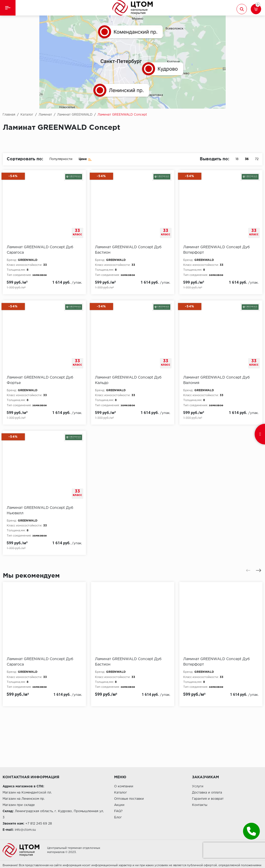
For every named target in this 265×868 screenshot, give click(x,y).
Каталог (121, 793)
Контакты (200, 805)
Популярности (61, 159)
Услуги (198, 786)
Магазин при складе (19, 805)
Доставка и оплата (207, 793)
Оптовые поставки (129, 799)
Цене (85, 159)
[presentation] (248, 570)
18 (237, 159)
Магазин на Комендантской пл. (27, 793)
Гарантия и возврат (208, 799)
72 (257, 159)
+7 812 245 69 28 (39, 824)
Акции (119, 805)
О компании (124, 786)
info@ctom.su (25, 830)
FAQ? (118, 811)
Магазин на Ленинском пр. (24, 799)
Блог (118, 817)
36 (247, 159)
